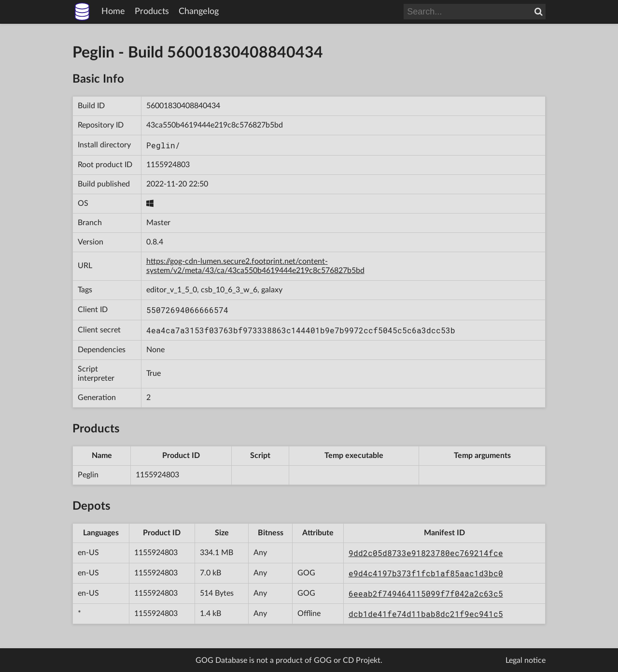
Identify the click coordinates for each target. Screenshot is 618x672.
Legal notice (526, 660)
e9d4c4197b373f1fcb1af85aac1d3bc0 (426, 573)
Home (113, 12)
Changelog (199, 12)
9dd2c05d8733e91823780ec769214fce (426, 553)
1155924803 (168, 165)
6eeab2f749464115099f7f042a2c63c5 (426, 593)
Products (152, 12)
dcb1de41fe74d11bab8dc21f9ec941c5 (426, 614)
